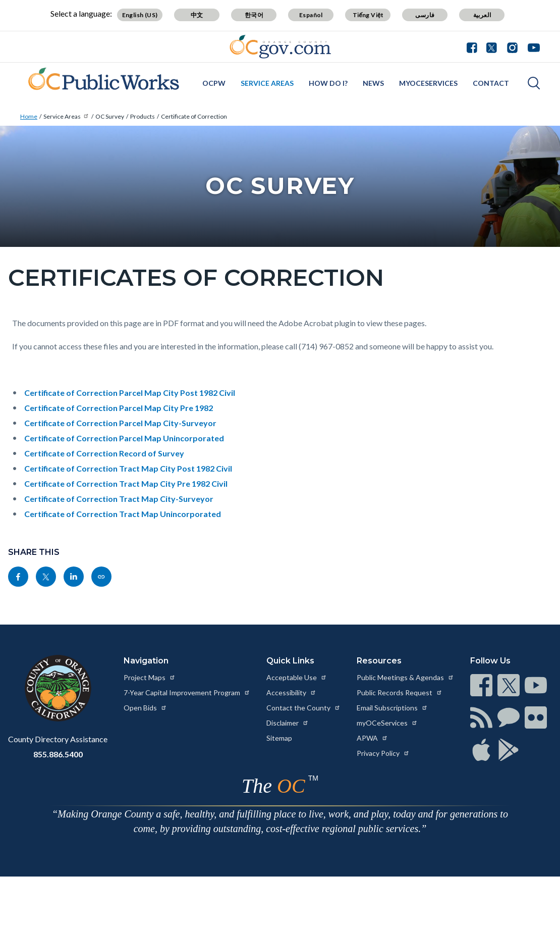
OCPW (214, 83)
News (373, 83)
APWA (372, 738)
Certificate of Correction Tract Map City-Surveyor (119, 499)
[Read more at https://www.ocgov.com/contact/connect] (481, 685)
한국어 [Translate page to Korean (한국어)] (254, 15)
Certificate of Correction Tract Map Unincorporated (123, 514)
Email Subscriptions (392, 708)
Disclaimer (288, 723)
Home (29, 116)
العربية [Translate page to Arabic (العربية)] (482, 15)
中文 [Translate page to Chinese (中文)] (197, 15)
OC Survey (110, 116)
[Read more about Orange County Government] (280, 47)
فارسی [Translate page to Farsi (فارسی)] (425, 15)
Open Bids (145, 708)
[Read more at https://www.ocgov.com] (58, 688)
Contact (491, 83)
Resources (379, 661)
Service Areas (267, 83)
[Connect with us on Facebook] (474, 46)
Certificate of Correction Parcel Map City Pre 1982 (119, 408)
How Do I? (328, 83)
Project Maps (150, 677)
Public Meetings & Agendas (405, 677)
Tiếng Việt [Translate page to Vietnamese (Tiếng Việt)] (368, 15)
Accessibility (291, 692)
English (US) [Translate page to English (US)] (140, 15)
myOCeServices (428, 83)
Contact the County (303, 708)
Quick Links (290, 661)
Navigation (146, 661)
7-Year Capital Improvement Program (187, 692)
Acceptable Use (297, 677)
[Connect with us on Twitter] (492, 46)
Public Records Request (400, 692)
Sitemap (279, 738)
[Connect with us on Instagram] (512, 46)
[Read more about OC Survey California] (100, 82)
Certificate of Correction (194, 116)
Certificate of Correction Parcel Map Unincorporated (124, 438)
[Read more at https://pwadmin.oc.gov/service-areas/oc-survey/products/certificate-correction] (101, 577)
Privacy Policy (383, 753)
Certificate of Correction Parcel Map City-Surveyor (120, 423)
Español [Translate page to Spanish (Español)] (311, 15)
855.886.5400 (58, 754)
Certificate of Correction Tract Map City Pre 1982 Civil (126, 483)
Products (143, 116)
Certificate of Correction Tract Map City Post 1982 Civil (128, 468)
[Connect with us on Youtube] (531, 46)
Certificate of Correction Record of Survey (104, 453)
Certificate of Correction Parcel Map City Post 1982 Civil (130, 393)
